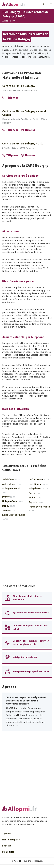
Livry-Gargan (38, 484)
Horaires (28, 130)
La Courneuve (39, 480)
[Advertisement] (27, 553)
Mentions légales (11, 840)
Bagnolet (36, 502)
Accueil (6, 21)
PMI (14, 21)
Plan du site (8, 852)
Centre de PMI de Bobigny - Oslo (23, 144)
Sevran (9, 511)
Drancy (9, 497)
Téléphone (10, 98)
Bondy (9, 506)
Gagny (35, 493)
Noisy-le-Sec (38, 489)
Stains (35, 498)
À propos (7, 834)
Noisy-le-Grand (13, 501)
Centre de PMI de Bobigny (19, 86)
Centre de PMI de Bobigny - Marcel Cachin (24, 113)
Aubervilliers (12, 484)
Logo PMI (7, 846)
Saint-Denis (11, 480)
